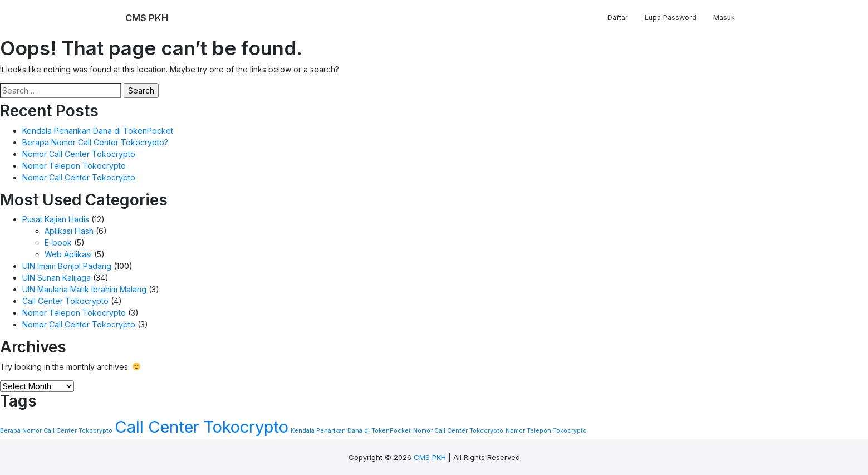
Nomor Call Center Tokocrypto (79, 154)
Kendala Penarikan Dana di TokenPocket (98, 131)
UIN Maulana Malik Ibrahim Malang (84, 289)
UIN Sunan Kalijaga (57, 278)
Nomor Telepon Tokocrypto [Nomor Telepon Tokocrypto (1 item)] (546, 431)
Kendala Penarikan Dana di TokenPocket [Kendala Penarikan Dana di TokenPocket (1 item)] (351, 431)
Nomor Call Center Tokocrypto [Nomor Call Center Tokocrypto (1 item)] (458, 431)
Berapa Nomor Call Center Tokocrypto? (95, 142)
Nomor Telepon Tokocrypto (74, 166)
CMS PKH (430, 457)
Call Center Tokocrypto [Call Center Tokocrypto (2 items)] (202, 427)
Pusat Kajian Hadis (56, 219)
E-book (58, 243)
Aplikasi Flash (69, 231)
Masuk (724, 18)
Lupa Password (671, 18)
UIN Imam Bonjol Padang (67, 266)
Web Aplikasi (68, 254)
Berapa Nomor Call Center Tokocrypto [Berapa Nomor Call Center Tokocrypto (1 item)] (56, 431)
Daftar (618, 18)
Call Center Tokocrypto (65, 301)
